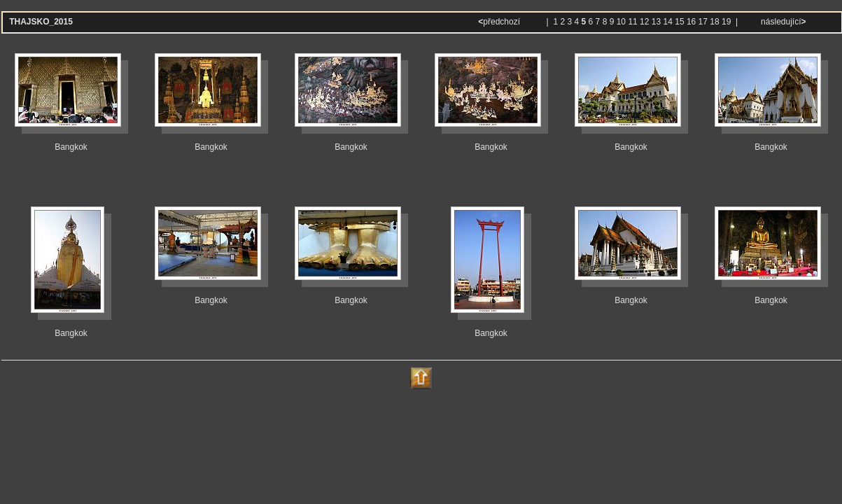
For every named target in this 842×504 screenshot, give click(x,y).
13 (656, 22)
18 (714, 22)
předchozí (500, 22)
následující (783, 22)
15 (679, 22)
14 (668, 22)
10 (621, 22)
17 (703, 22)
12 (644, 22)
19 (726, 22)
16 (691, 22)
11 (632, 22)
